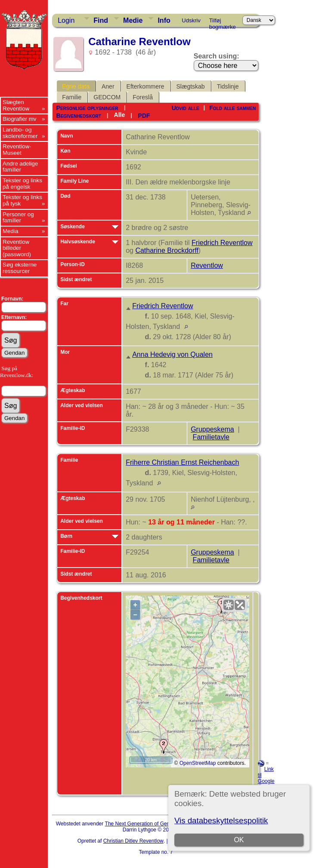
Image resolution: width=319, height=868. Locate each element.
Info (164, 20)
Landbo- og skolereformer (20, 133)
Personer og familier (18, 218)
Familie (72, 97)
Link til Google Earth (266, 778)
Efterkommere (146, 86)
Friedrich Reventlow (222, 243)
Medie (133, 20)
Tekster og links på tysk (22, 200)
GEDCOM (107, 97)
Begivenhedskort (79, 116)
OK (239, 840)
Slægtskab (191, 86)
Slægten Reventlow (16, 105)
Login (66, 20)
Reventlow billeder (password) (17, 248)
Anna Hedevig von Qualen (172, 354)
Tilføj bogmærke (223, 22)
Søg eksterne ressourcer (20, 268)
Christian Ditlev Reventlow (133, 841)
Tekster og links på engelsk (22, 184)
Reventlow (207, 265)
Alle (120, 115)
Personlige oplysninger (87, 108)
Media (10, 231)
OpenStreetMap (198, 763)
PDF (144, 116)
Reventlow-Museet (17, 150)
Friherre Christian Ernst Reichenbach (182, 462)
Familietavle (211, 437)
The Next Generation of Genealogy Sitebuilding (159, 824)
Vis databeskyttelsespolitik (221, 820)
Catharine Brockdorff (167, 250)
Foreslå (143, 97)
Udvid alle (186, 108)
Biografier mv (20, 119)
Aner (108, 86)
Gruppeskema (212, 429)
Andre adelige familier (20, 167)
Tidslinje (228, 86)
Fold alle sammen (232, 108)
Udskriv (191, 20)
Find (101, 20)
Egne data (76, 86)
